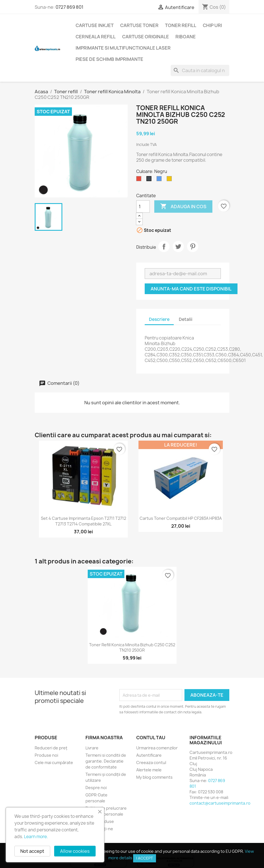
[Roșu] (140, 180)
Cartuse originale (146, 37)
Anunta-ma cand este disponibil (191, 289)
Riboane (186, 37)
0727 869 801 (70, 7)
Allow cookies (75, 851)
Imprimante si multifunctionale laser (123, 48)
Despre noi (96, 788)
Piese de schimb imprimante (109, 59)
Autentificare (149, 755)
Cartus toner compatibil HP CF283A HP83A (181, 518)
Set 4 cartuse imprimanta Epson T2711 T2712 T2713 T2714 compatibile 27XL (83, 521)
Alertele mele (149, 770)
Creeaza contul (151, 762)
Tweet (178, 247)
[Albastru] (160, 180)
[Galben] (170, 180)
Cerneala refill (96, 37)
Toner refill (181, 25)
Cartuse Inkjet (95, 25)
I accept (145, 858)
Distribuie (164, 247)
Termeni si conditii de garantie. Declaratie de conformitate (106, 761)
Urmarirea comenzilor (157, 748)
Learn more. (36, 837)
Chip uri (212, 25)
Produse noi (46, 755)
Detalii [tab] (186, 319)
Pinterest (193, 247)
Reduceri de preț (51, 748)
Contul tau (151, 738)
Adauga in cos (183, 207)
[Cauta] (200, 70)
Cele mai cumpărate (54, 762)
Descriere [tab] (159, 319)
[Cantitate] (143, 207)
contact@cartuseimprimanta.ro (220, 803)
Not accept (32, 851)
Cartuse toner (139, 25)
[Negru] (150, 180)
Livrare (92, 748)
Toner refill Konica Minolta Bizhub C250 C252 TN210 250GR (132, 648)
